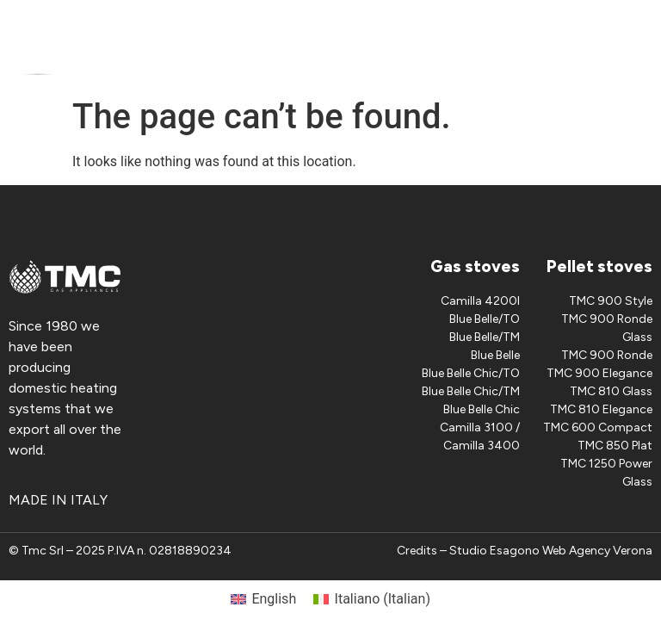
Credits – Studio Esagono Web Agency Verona (525, 551)
